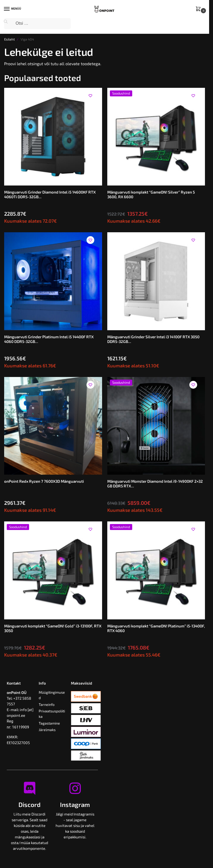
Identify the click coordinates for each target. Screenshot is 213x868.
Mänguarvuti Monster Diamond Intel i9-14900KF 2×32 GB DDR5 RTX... (155, 483)
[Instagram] (75, 788)
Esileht (9, 39)
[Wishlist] (90, 96)
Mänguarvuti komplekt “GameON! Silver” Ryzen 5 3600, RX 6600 (151, 194)
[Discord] (30, 788)
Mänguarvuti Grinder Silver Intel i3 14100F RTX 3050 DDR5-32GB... (153, 339)
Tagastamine (49, 723)
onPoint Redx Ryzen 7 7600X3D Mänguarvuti (44, 481)
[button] (199, 9)
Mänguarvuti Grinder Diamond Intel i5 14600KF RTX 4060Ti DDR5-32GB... (50, 194)
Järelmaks (47, 730)
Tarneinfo (47, 704)
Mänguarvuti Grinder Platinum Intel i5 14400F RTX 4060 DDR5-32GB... (49, 339)
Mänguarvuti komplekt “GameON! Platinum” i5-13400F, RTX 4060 (156, 628)
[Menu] (12, 9)
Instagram (75, 804)
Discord (29, 804)
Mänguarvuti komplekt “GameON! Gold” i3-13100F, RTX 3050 (53, 628)
